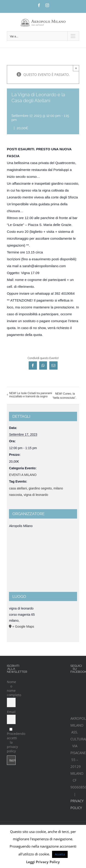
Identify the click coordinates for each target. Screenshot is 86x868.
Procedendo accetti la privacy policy (11, 740)
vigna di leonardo (36, 495)
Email (11, 712)
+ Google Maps (23, 626)
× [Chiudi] (76, 68)
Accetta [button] (60, 854)
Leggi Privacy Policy (43, 862)
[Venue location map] (43, 562)
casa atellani (18, 488)
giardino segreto (40, 488)
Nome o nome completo (11, 688)
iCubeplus (66, 813)
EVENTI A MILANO (23, 475)
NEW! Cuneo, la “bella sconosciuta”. (64, 396)
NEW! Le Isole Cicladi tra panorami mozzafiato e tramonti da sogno (31, 395)
